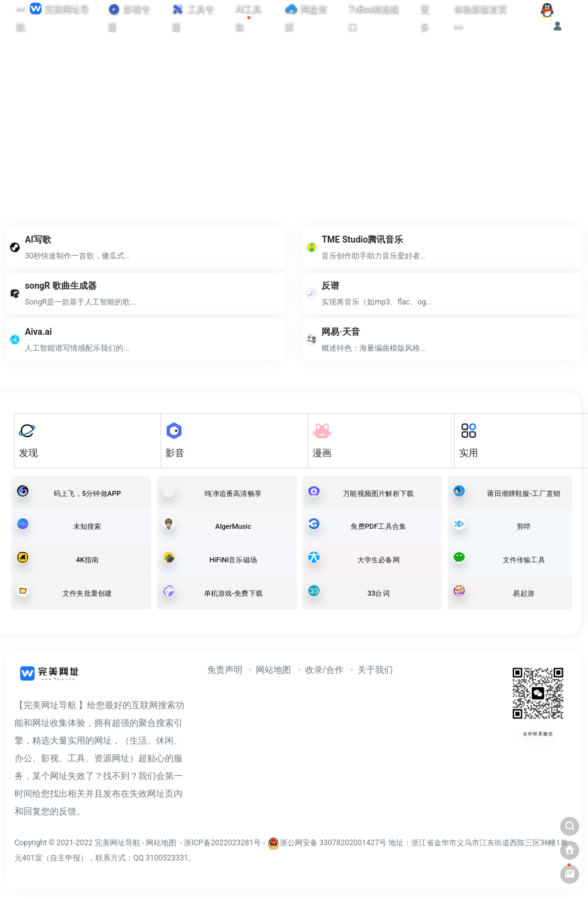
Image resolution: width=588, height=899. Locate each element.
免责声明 (225, 670)
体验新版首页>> (481, 18)
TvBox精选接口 (374, 18)
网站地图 (273, 670)
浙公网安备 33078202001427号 (333, 843)
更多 (425, 18)
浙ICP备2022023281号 (222, 843)
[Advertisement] (294, 123)
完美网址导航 (118, 843)
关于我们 (375, 670)
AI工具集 (249, 18)
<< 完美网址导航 (53, 16)
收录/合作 (325, 670)
